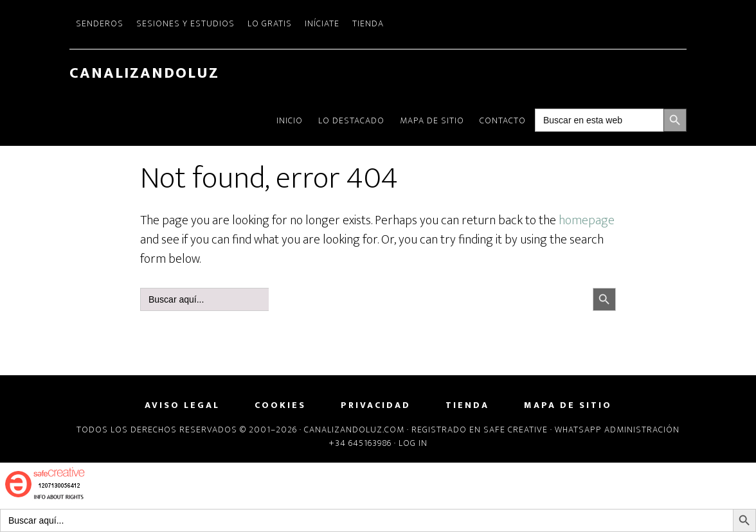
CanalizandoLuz (144, 73)
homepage (587, 220)
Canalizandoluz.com (354, 430)
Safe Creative (516, 430)
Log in (413, 443)
